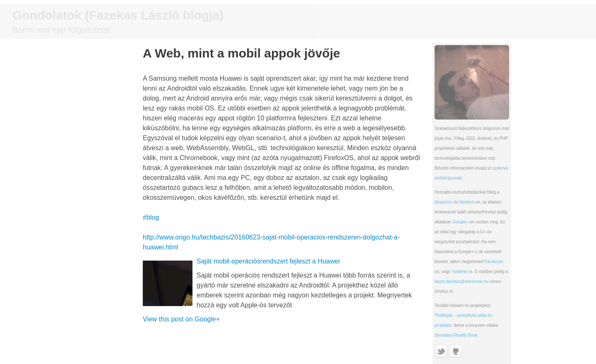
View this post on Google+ (181, 319)
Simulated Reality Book (456, 335)
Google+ (460, 222)
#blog (151, 217)
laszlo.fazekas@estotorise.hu (461, 281)
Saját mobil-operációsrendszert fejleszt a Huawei (268, 261)
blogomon (444, 202)
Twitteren (460, 272)
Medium (467, 202)
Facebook (493, 262)
